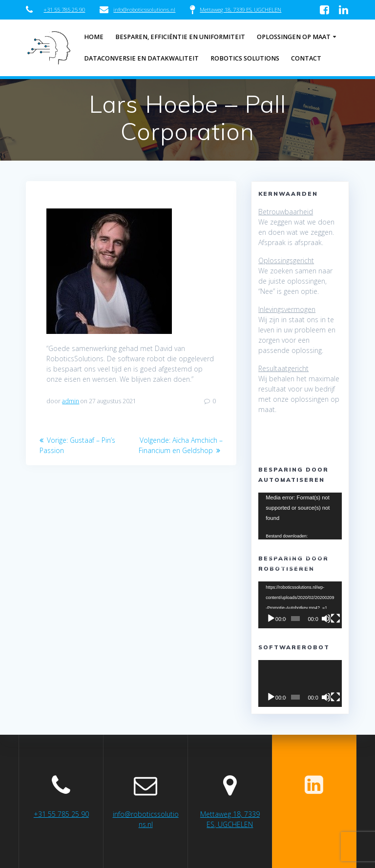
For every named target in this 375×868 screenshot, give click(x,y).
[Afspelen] (271, 619)
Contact (306, 58)
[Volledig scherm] (335, 619)
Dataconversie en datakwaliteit (141, 58)
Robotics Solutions (245, 58)
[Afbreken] (326, 619)
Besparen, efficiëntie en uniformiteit (180, 37)
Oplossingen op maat (294, 37)
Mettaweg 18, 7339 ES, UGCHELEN (240, 10)
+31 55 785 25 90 (64, 10)
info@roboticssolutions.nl (144, 10)
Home (94, 37)
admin (71, 401)
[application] (300, 516)
